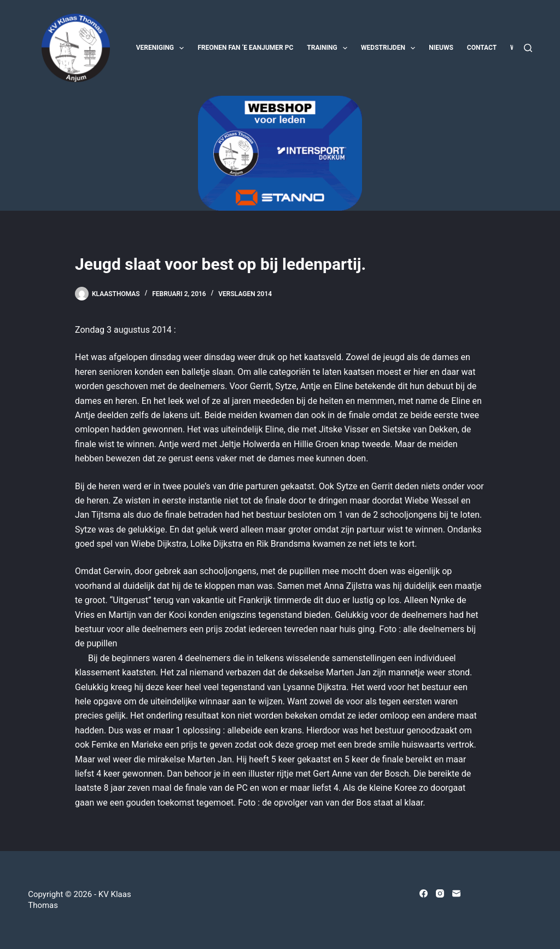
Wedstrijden (390, 48)
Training (329, 48)
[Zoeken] (528, 48)
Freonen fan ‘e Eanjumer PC (245, 48)
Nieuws (441, 48)
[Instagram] (440, 893)
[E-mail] (456, 893)
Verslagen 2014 (245, 294)
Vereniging (162, 48)
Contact (482, 48)
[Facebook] (424, 893)
